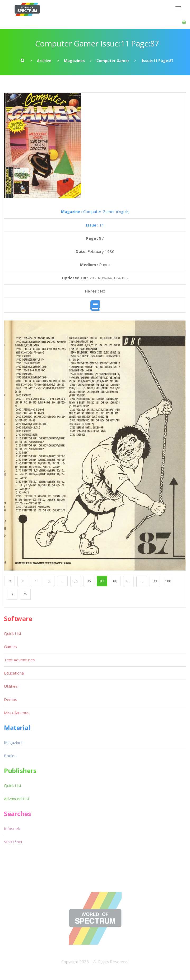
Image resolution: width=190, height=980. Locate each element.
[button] (184, 22)
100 (168, 581)
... (62, 581)
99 (155, 581)
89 (128, 581)
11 (95, 225)
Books (10, 756)
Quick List (13, 633)
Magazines (74, 61)
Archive (44, 61)
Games (10, 647)
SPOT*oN (13, 842)
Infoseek (12, 828)
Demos (11, 699)
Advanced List (17, 799)
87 (102, 581)
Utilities (11, 686)
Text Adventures (19, 660)
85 (76, 581)
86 (89, 581)
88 (115, 581)
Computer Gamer (113, 61)
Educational (14, 673)
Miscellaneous (17, 713)
